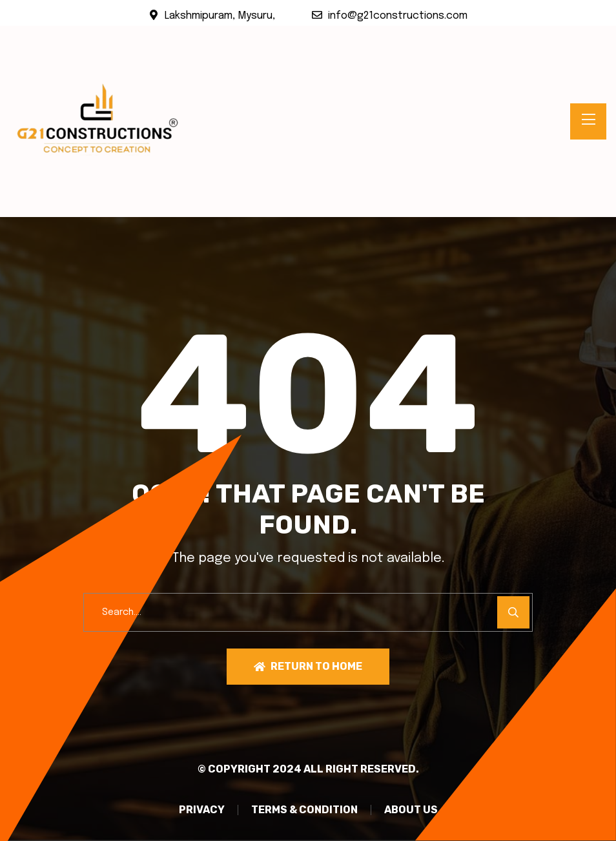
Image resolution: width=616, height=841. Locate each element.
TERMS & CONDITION (304, 810)
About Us (411, 810)
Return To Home (308, 666)
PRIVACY (202, 810)
